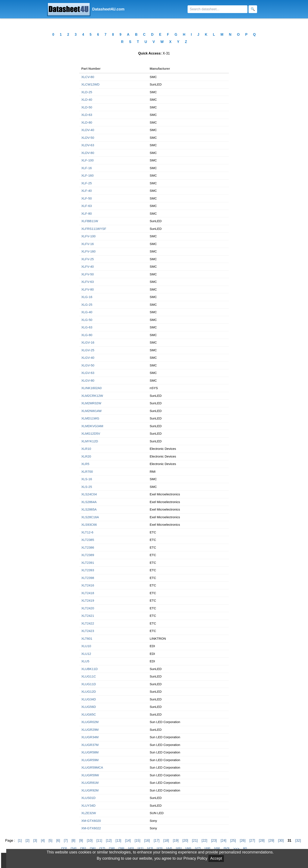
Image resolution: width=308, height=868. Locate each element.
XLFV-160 (88, 251)
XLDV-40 (88, 130)
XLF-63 (87, 206)
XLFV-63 (87, 282)
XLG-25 (87, 305)
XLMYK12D (90, 441)
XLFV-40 (87, 266)
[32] (298, 841)
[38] (112, 849)
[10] (90, 841)
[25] (233, 841)
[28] (262, 841)
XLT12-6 (87, 532)
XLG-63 (87, 327)
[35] (83, 849)
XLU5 (85, 661)
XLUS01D (88, 798)
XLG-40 (87, 312)
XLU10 (86, 646)
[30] (281, 841)
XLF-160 (87, 175)
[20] (185, 841)
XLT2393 (88, 570)
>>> (236, 849)
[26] (243, 841)
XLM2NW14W (91, 411)
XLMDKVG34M (92, 426)
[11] (99, 841)
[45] (179, 849)
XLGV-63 (88, 373)
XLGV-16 (88, 342)
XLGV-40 (88, 358)
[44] (169, 849)
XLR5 (85, 464)
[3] (35, 841)
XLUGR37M (90, 745)
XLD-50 (87, 107)
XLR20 (86, 456)
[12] (109, 841)
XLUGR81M (90, 783)
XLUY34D (88, 805)
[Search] (218, 9)
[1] (20, 841)
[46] (188, 849)
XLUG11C (89, 676)
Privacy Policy (195, 858)
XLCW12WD (90, 84)
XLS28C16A (90, 517)
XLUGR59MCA (92, 767)
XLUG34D (89, 699)
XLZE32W (89, 813)
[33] (64, 849)
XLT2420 (88, 608)
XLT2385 (88, 540)
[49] (217, 849)
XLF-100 (87, 160)
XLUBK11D (90, 669)
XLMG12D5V (91, 433)
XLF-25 (87, 183)
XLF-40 (87, 191)
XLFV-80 (87, 289)
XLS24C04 (89, 494)
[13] (118, 841)
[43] (160, 849)
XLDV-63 (88, 145)
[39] (121, 849)
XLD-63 (87, 115)
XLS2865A (89, 509)
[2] (28, 841)
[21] (195, 841)
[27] (252, 841)
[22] (204, 841)
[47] (198, 849)
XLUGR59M (90, 760)
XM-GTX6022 (91, 828)
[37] (102, 849)
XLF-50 (87, 198)
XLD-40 (87, 100)
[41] (140, 849)
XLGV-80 (88, 380)
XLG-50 (87, 320)
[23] (214, 841)
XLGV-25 (88, 350)
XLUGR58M (90, 752)
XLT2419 (88, 600)
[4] (43, 841)
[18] (166, 841)
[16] (147, 841)
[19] (176, 841)
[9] (81, 841)
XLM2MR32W (91, 403)
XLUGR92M (90, 790)
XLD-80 (87, 122)
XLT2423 (88, 631)
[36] (93, 849)
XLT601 (87, 638)
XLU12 (86, 654)
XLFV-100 (88, 236)
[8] (73, 841)
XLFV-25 (87, 259)
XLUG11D (89, 684)
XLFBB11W (90, 221)
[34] (74, 849)
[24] (224, 841)
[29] (271, 841)
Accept (216, 858)
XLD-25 (87, 92)
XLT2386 (88, 547)
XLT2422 (88, 623)
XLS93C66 (89, 525)
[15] (137, 841)
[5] (50, 841)
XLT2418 (88, 593)
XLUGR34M (90, 737)
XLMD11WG (90, 418)
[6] (58, 841)
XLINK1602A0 (91, 388)
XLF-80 (87, 213)
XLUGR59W (90, 775)
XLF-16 (87, 168)
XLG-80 (87, 335)
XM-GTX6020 (91, 821)
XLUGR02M (90, 722)
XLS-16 (87, 479)
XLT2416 (88, 585)
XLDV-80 (88, 153)
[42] (150, 849)
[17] (157, 841)
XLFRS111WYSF (94, 229)
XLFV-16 (87, 244)
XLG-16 (87, 297)
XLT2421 (88, 616)
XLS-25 (87, 487)
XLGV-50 (88, 365)
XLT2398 (88, 578)
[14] (128, 841)
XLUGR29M (90, 730)
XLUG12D (89, 692)
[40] (131, 849)
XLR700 (87, 472)
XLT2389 (88, 555)
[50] (227, 849)
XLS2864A (89, 502)
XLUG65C (89, 714)
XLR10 (86, 449)
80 (245, 849)
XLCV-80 (88, 77)
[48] (207, 849)
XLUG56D (89, 707)
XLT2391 (88, 563)
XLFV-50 (87, 274)
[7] (66, 841)
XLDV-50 (88, 138)
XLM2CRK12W (92, 396)
